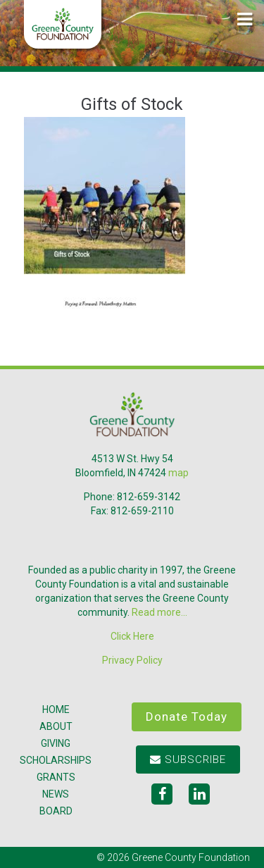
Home (56, 709)
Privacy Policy (132, 660)
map (178, 473)
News (56, 794)
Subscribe (188, 759)
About (56, 726)
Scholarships (56, 760)
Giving (56, 743)
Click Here (132, 636)
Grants (56, 777)
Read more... (159, 612)
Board (56, 811)
